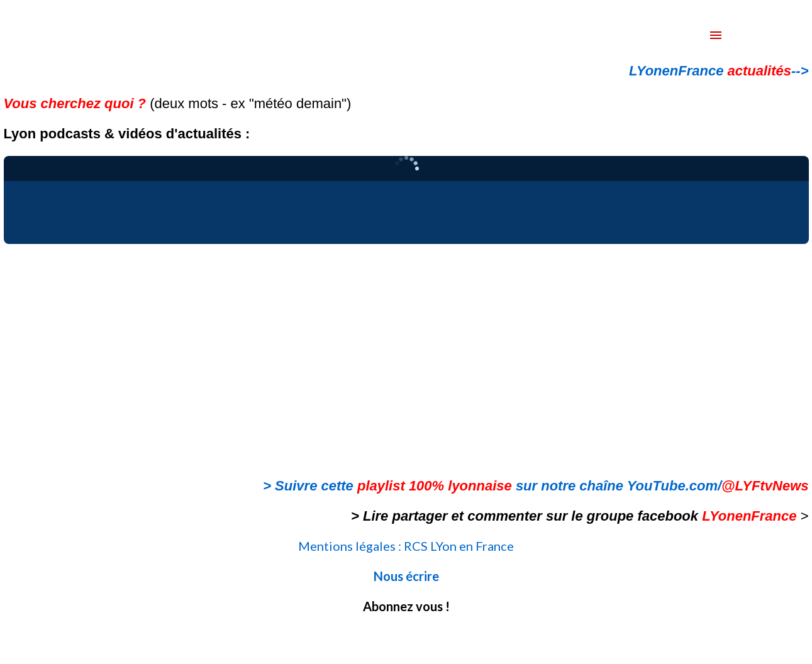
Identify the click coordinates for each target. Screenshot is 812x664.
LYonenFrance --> (719, 71)
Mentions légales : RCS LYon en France (406, 546)
